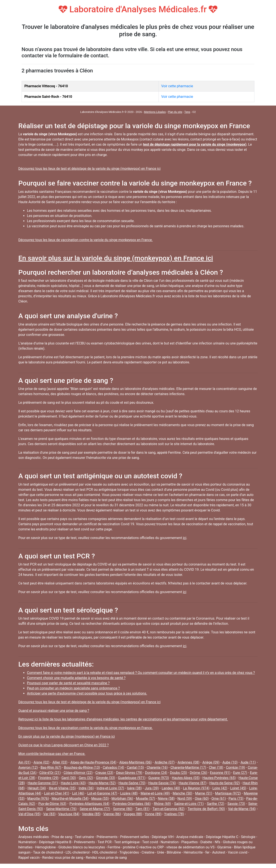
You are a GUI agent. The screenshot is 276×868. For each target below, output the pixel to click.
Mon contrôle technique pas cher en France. (52, 754)
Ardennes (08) (188, 762)
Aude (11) (248, 762)
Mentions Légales (155, 112)
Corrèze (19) (235, 767)
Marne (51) (204, 793)
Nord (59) (185, 799)
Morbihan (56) (122, 799)
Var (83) (49, 814)
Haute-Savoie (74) (162, 783)
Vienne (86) (112, 814)
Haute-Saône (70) (132, 783)
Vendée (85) (91, 814)
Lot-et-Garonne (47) (102, 793)
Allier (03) (60, 762)
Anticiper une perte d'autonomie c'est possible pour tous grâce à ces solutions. (87, 693)
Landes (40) (171, 788)
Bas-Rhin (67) (51, 767)
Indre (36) (86, 788)
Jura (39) (152, 788)
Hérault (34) (37, 788)
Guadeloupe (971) (132, 778)
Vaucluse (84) (69, 814)
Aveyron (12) (28, 767)
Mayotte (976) (38, 799)
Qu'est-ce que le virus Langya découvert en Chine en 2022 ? (64, 745)
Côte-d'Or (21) (50, 773)
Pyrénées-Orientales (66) (132, 804)
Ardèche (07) (165, 762)
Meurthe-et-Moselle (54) (70, 799)
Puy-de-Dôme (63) (52, 804)
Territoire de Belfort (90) (206, 809)
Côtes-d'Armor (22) (78, 773)
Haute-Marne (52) (102, 783)
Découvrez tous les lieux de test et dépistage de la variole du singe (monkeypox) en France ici (89, 169)
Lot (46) (78, 793)
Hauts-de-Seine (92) (225, 783)
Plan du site (175, 112)
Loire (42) (220, 788)
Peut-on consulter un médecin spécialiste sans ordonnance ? (73, 688)
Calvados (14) (113, 767)
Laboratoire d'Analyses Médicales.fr (138, 9)
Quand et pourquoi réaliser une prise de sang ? (54, 711)
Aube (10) (230, 762)
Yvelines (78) (174, 814)
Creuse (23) (104, 773)
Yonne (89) (153, 814)
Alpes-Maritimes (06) (135, 762)
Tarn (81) (143, 809)
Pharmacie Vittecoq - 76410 (46, 86)
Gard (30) (69, 778)
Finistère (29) (48, 778)
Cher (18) (216, 767)
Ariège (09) (211, 762)
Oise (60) (202, 799)
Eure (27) (240, 773)
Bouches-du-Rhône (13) (82, 767)
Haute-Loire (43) (73, 783)
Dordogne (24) (156, 773)
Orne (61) (219, 799)
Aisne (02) (42, 762)
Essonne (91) (220, 773)
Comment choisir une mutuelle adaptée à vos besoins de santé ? (76, 678)
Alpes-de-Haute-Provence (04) (93, 762)
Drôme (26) (198, 773)
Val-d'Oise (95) (29, 814)
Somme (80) (123, 809)
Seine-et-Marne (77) (95, 809)
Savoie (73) (236, 804)
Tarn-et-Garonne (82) (169, 809)
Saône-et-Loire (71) (189, 804)
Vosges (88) (133, 814)
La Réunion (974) (196, 788)
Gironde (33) (106, 778)
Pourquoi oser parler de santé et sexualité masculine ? (68, 683)
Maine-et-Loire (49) (155, 793)
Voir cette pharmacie (177, 86)
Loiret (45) (238, 788)
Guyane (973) (159, 778)
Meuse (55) (100, 799)
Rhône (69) (162, 804)
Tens (187, 112)
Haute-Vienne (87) (193, 783)
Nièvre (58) (166, 799)
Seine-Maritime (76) (61, 809)
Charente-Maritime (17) (188, 767)
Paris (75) (236, 799)
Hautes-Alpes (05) (186, 778)
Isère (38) (134, 788)
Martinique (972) (228, 793)
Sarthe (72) (216, 804)
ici (185, 538)
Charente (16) (157, 767)
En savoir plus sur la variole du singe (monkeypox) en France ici (116, 258)
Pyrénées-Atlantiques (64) (89, 804)
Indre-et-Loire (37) (110, 788)
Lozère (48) (129, 793)
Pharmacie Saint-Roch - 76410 (48, 97)
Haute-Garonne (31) (43, 783)
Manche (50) (183, 793)
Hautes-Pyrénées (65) (219, 778)
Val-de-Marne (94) (242, 809)
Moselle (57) (145, 799)
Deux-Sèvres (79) (129, 773)
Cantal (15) (135, 767)
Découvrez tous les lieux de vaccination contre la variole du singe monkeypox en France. (85, 240)
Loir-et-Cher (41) (57, 793)
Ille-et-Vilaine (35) (62, 788)
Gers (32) (86, 778)
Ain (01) (24, 762)
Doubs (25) (178, 773)
